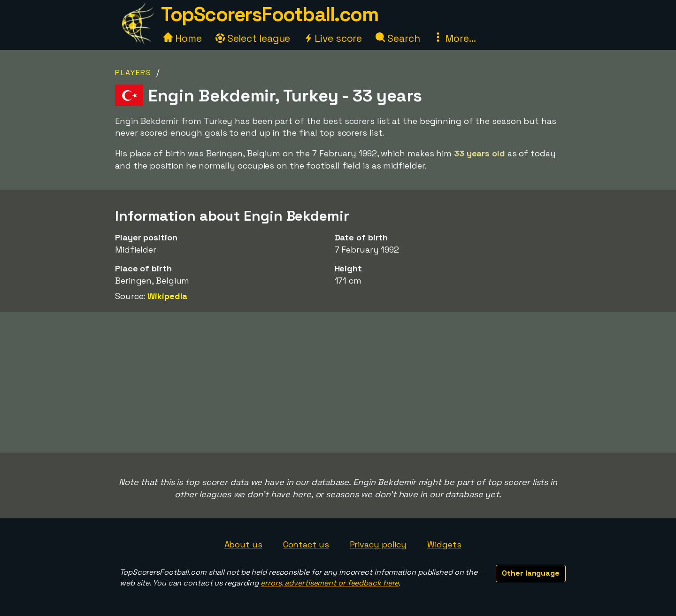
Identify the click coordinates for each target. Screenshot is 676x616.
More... (454, 38)
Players (133, 73)
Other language (531, 573)
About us (243, 544)
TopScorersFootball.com (269, 14)
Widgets (444, 544)
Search (398, 38)
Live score (333, 38)
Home (183, 38)
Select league (253, 38)
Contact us (306, 544)
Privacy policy (378, 544)
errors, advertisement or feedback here (330, 583)
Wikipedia (167, 296)
